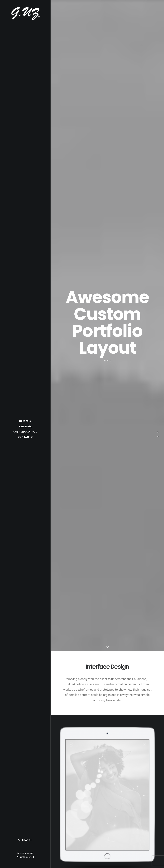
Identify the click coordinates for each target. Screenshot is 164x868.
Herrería (25, 421)
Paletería (25, 426)
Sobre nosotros (25, 432)
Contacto (25, 437)
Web (109, 361)
